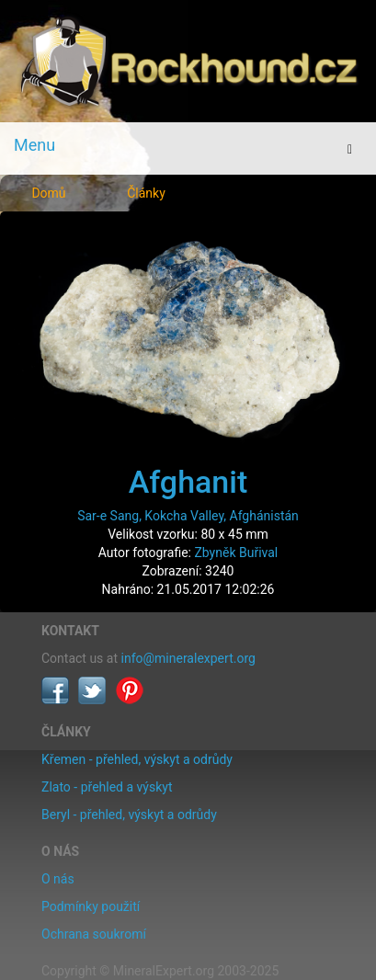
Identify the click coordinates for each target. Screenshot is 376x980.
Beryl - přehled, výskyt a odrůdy (129, 815)
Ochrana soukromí (94, 934)
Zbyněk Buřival (236, 553)
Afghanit (188, 482)
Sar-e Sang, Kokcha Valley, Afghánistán (188, 516)
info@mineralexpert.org (188, 658)
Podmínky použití (91, 906)
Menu (34, 145)
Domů (48, 193)
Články (146, 193)
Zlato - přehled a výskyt (107, 787)
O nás (58, 879)
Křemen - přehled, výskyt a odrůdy (137, 759)
